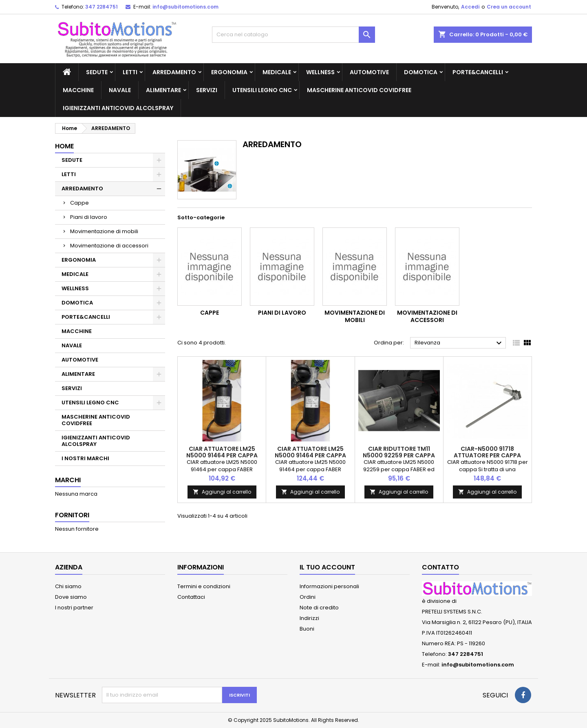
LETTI (130, 72)
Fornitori (72, 515)
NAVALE (120, 90)
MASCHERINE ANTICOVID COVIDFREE (359, 90)
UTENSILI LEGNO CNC (262, 90)
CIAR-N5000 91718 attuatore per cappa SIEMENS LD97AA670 (487, 455)
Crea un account (509, 7)
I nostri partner (74, 608)
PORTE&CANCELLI (478, 72)
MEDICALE (277, 72)
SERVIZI (207, 90)
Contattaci (191, 597)
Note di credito (319, 608)
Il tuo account (327, 567)
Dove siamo (71, 597)
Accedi (470, 7)
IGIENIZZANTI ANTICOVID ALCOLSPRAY (118, 108)
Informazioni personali (329, 586)
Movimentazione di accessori (109, 246)
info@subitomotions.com (185, 7)
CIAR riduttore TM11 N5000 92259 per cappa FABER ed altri (399, 455)
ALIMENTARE (163, 90)
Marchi (68, 480)
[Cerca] (293, 35)
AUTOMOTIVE (369, 72)
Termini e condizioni (204, 586)
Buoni (307, 629)
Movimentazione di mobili (104, 231)
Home (64, 146)
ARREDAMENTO (174, 72)
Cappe (79, 203)
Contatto (440, 567)
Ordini (308, 597)
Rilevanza (459, 343)
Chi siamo (68, 586)
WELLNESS (320, 72)
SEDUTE (97, 72)
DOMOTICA (421, 72)
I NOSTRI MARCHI (85, 458)
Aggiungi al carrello (222, 492)
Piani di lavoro (89, 217)
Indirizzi (309, 618)
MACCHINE (78, 90)
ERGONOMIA (229, 72)
